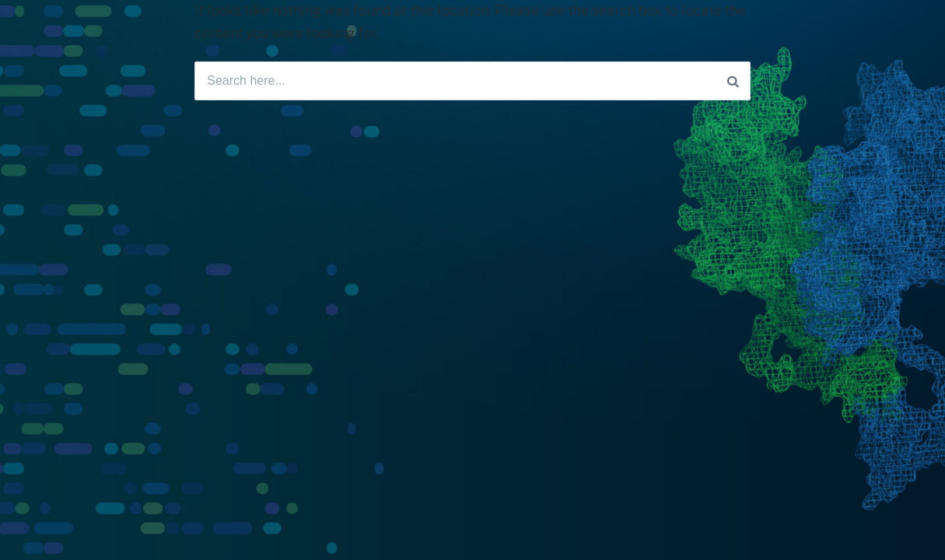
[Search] (733, 81)
